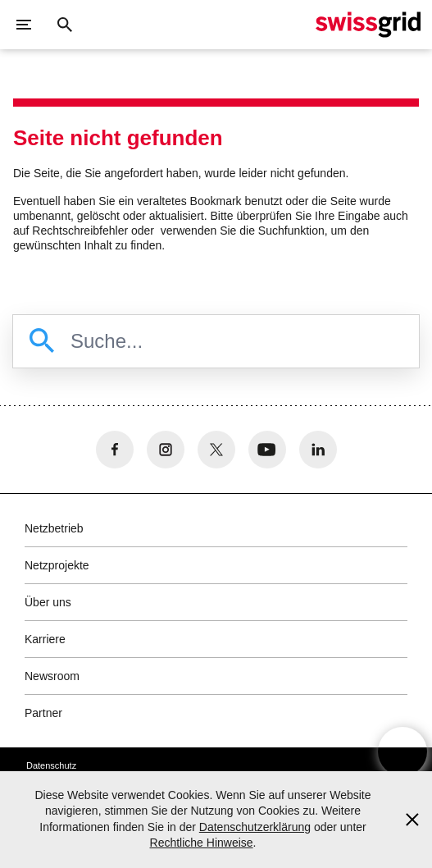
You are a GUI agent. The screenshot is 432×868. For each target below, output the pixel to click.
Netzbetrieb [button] (54, 528)
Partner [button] (43, 713)
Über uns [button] (48, 602)
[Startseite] (368, 25)
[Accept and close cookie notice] (412, 820)
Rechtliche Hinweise (202, 843)
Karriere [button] (45, 639)
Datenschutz (51, 765)
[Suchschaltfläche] (65, 25)
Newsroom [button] (52, 676)
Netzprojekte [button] (57, 565)
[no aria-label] (115, 450)
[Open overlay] (402, 752)
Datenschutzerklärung (255, 827)
